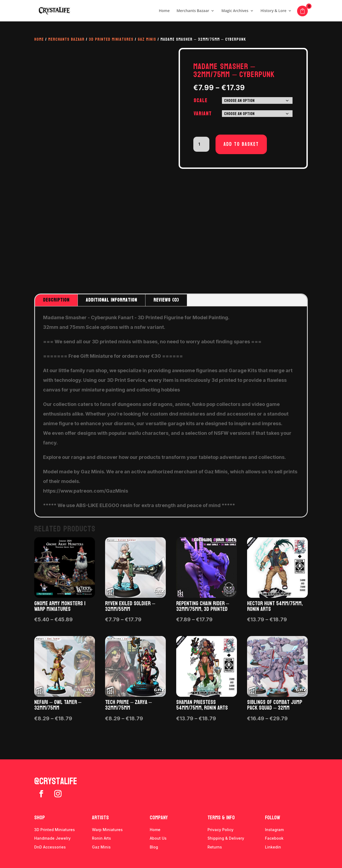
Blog (154, 847)
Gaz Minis (147, 39)
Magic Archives (235, 11)
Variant (203, 114)
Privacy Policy (220, 830)
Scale (201, 101)
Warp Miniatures (107, 830)
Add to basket (241, 144)
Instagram (274, 830)
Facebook (274, 838)
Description (56, 300)
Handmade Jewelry (52, 838)
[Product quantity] (201, 144)
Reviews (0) (166, 300)
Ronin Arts (101, 838)
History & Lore (273, 11)
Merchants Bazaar (193, 11)
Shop (40, 818)
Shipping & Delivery (226, 838)
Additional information (112, 300)
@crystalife (56, 781)
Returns (215, 847)
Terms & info (221, 818)
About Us (158, 838)
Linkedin (273, 847)
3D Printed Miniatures (111, 39)
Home (164, 11)
